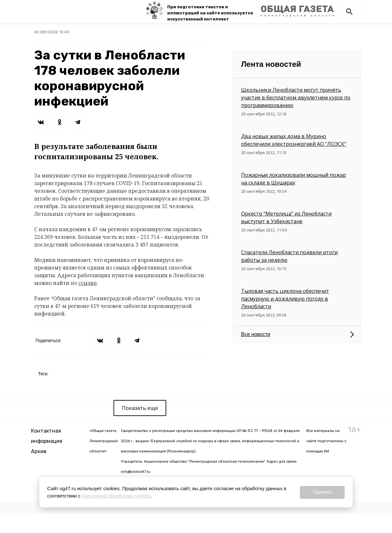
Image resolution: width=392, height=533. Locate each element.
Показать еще (140, 408)
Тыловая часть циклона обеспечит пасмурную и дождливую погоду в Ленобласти (285, 299)
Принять (322, 492)
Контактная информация (47, 436)
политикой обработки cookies (116, 496)
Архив (39, 451)
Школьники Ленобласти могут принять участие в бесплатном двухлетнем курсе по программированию (296, 98)
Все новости (256, 334)
